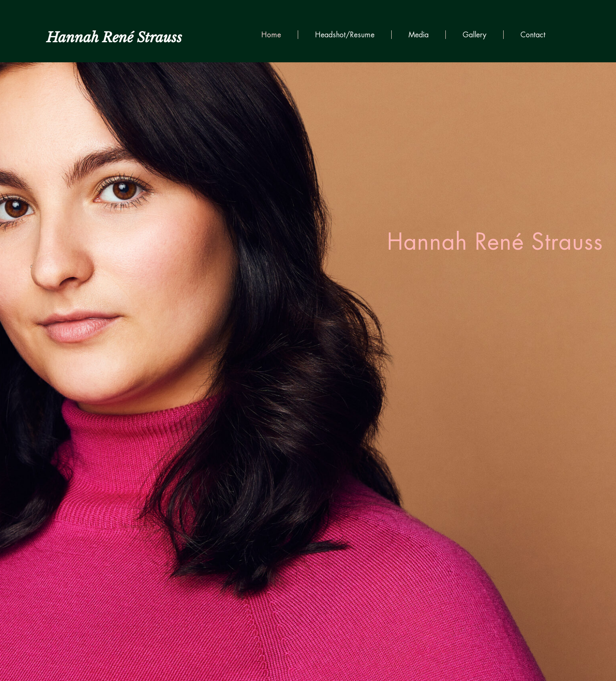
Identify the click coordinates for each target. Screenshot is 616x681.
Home (271, 35)
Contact (533, 35)
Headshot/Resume (345, 35)
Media (419, 35)
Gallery (475, 35)
